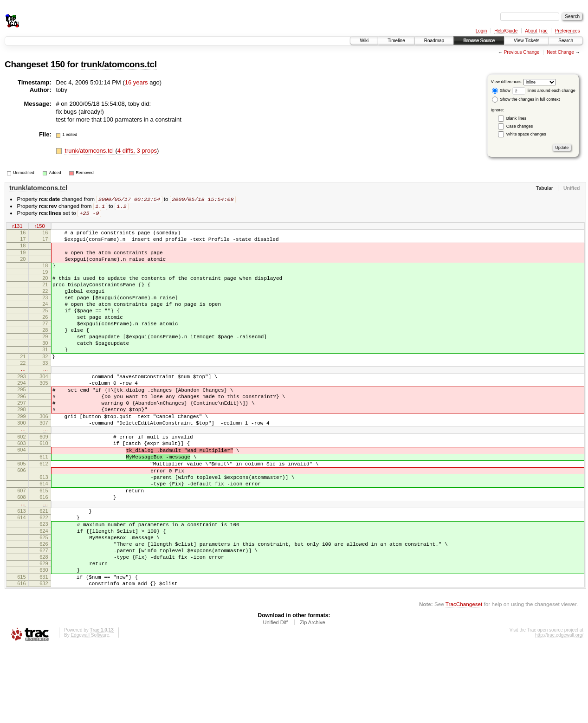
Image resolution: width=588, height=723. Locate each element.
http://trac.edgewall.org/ (559, 710)
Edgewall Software (90, 710)
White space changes (526, 134)
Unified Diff (275, 697)
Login (481, 31)
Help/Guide (506, 31)
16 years (136, 82)
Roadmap (434, 41)
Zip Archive (312, 697)
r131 (17, 228)
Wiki (364, 41)
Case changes (520, 126)
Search (566, 41)
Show (501, 90)
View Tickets (527, 41)
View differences (506, 82)
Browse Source (479, 41)
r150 (39, 228)
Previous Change (522, 52)
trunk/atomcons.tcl (119, 64)
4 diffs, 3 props (137, 151)
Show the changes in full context (526, 99)
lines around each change (544, 90)
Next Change (560, 52)
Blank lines (517, 118)
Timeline (396, 41)
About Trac (536, 31)
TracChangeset (464, 679)
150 (58, 64)
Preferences (568, 31)
